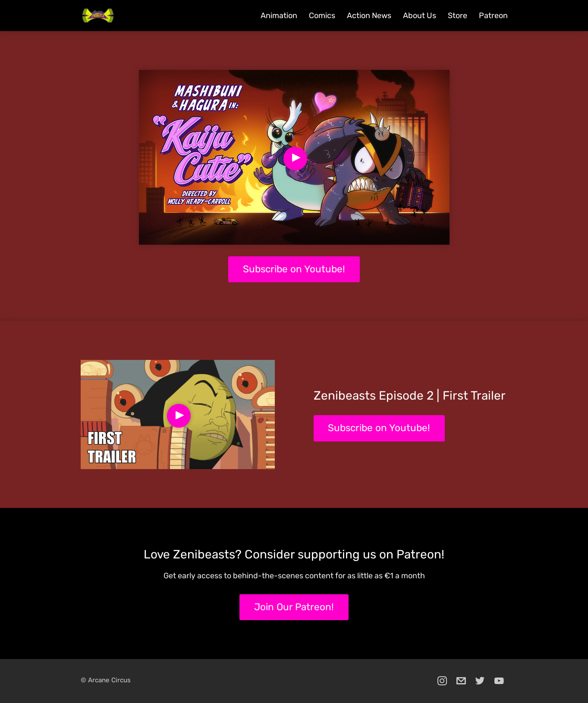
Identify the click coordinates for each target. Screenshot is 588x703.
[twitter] (480, 681)
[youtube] (499, 681)
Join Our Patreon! (294, 607)
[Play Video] (295, 159)
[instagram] (442, 681)
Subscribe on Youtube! (294, 269)
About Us (420, 16)
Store (458, 16)
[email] (461, 681)
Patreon (493, 16)
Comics (322, 16)
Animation (279, 16)
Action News (369, 16)
